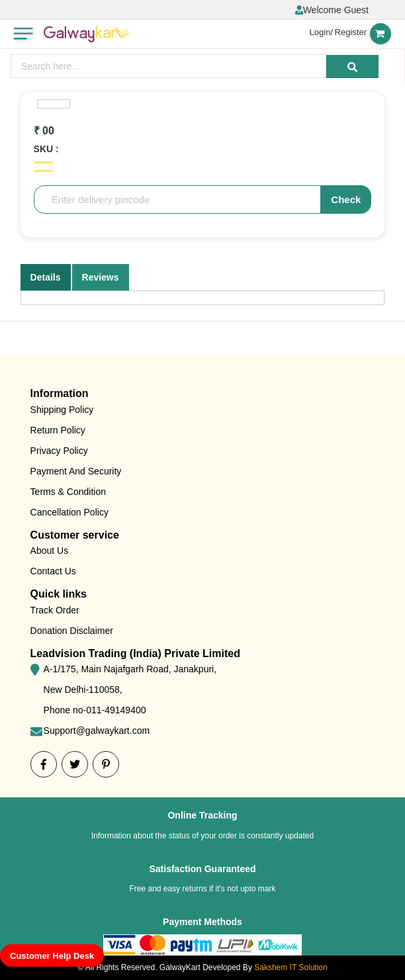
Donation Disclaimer (72, 631)
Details (46, 277)
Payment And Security (76, 471)
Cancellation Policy (69, 512)
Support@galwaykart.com (97, 731)
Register (351, 32)
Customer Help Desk (52, 956)
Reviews (101, 277)
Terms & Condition (68, 492)
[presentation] (168, 66)
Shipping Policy (62, 410)
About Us (50, 551)
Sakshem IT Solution (291, 967)
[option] (54, 104)
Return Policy (58, 430)
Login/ (321, 32)
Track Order (55, 610)
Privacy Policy (59, 451)
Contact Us (53, 571)
